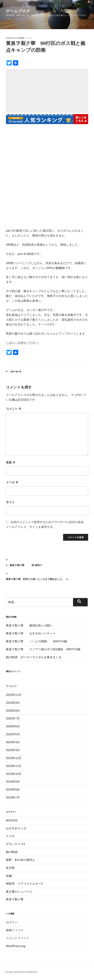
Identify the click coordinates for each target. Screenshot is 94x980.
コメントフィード (18, 938)
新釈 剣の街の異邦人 (20, 860)
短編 (9, 876)
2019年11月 (14, 766)
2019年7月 (13, 798)
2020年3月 (13, 750)
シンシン (29, 38)
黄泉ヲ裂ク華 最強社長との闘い (29, 626)
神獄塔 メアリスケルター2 (24, 884)
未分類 (10, 868)
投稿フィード (15, 930)
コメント (14, 409)
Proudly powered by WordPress (21, 972)
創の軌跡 (12, 852)
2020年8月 (13, 711)
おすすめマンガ (16, 828)
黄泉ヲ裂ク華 (16, 372)
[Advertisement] (47, 91)
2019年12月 (14, 758)
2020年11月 (14, 695)
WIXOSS (12, 820)
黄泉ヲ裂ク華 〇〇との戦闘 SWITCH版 (37, 641)
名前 (11, 462)
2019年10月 (14, 774)
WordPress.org (16, 946)
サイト (10, 502)
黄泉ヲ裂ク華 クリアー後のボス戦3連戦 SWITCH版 (43, 649)
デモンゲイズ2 (15, 844)
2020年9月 (13, 703)
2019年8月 (13, 790)
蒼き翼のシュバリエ (19, 892)
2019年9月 (13, 782)
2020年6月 (13, 726)
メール (12, 482)
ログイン (12, 922)
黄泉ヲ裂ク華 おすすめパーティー (31, 633)
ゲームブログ (18, 11)
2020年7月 (13, 718)
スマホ (10, 836)
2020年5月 (13, 734)
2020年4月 (13, 742)
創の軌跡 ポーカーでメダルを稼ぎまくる (34, 657)
